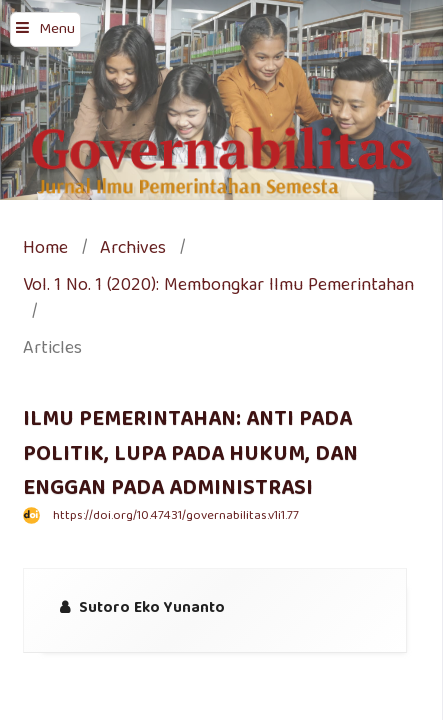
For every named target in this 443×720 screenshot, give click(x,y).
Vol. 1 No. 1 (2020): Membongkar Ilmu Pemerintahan (218, 287)
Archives (133, 250)
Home (45, 250)
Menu (57, 30)
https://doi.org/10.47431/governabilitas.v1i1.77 (176, 516)
